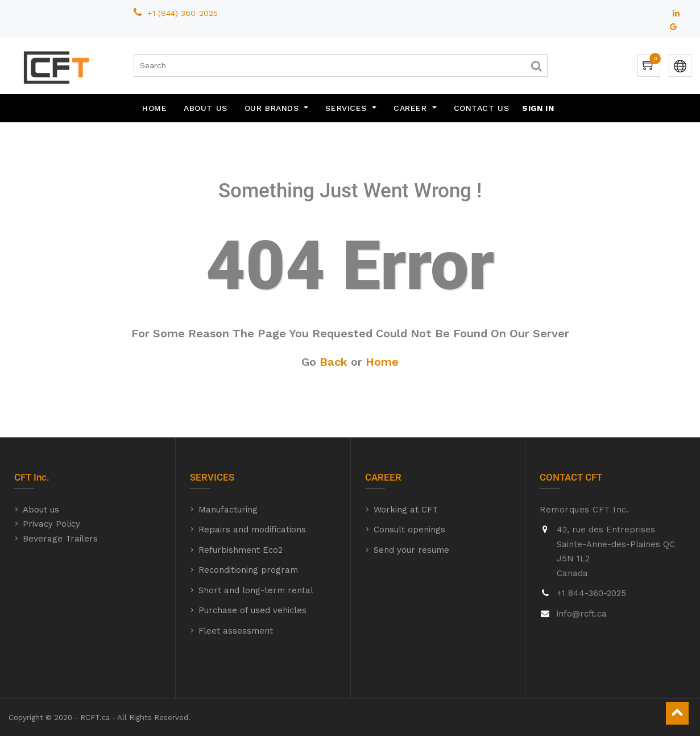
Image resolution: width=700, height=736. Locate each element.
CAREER (383, 477)
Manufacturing (228, 510)
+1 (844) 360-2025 (184, 13)
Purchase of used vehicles (252, 610)
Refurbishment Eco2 (241, 550)
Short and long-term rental (256, 590)
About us (41, 510)
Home (382, 362)
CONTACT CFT (571, 477)
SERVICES (212, 477)
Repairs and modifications (252, 530)
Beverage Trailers (60, 539)
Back (334, 362)
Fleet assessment (236, 631)
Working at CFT (406, 510)
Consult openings (409, 530)
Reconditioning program (248, 570)
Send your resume (411, 550)
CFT (23, 477)
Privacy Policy (51, 524)
